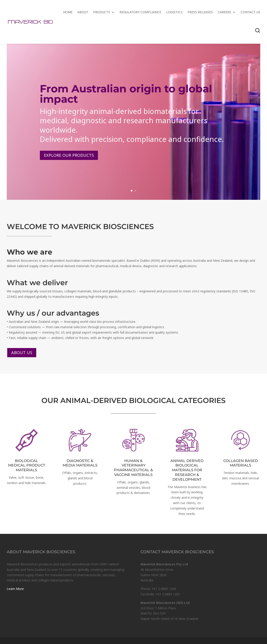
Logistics (174, 12)
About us (22, 353)
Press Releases (200, 12)
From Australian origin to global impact (126, 96)
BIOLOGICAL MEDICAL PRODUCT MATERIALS (27, 465)
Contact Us (250, 12)
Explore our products (69, 157)
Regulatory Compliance (140, 12)
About (83, 12)
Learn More (15, 589)
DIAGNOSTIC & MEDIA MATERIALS (80, 463)
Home (68, 12)
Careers (224, 12)
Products (102, 12)
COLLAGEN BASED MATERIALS (241, 463)
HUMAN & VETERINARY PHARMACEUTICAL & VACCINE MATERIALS (133, 468)
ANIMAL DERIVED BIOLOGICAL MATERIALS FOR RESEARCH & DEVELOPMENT (187, 470)
